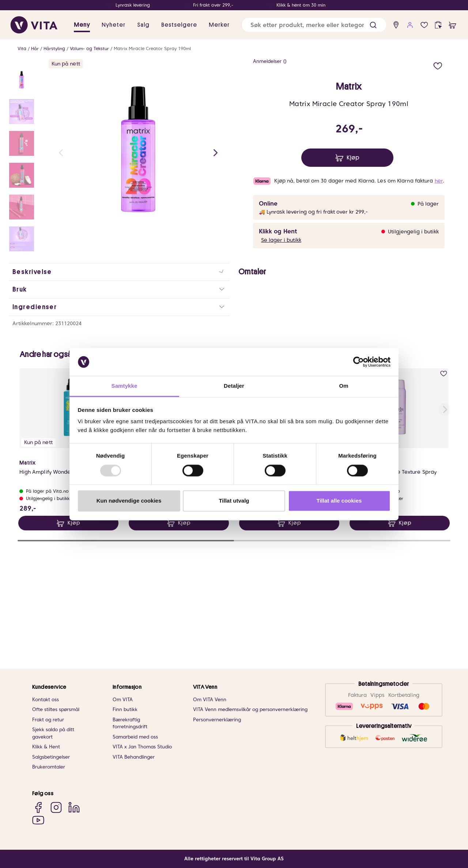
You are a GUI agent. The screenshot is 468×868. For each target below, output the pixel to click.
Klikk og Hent (278, 231)
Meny (82, 25)
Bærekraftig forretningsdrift (130, 723)
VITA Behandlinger (134, 757)
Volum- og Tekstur (89, 48)
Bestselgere (179, 25)
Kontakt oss (46, 700)
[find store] (396, 25)
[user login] (410, 25)
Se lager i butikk (281, 240)
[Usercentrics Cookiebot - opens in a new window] (358, 362)
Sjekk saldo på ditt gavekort (53, 733)
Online (268, 204)
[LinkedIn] (74, 807)
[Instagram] (56, 807)
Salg (143, 25)
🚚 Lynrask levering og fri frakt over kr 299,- (313, 212)
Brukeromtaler (49, 767)
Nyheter (114, 25)
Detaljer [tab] (234, 386)
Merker (219, 25)
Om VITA (123, 700)
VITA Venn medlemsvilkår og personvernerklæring (250, 709)
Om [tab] (344, 386)
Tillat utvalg (234, 501)
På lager (428, 204)
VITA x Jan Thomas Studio (142, 747)
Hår (35, 48)
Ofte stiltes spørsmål (56, 709)
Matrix (349, 87)
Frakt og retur (48, 720)
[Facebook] (38, 807)
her (439, 181)
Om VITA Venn (210, 700)
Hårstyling (54, 48)
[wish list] (424, 25)
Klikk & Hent (46, 747)
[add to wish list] (438, 65)
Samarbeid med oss (135, 737)
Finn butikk (125, 709)
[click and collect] (438, 25)
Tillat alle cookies (339, 501)
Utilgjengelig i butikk (413, 232)
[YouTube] (38, 820)
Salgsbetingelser (51, 757)
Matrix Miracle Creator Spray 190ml (152, 48)
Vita (22, 48)
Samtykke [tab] (124, 386)
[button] (373, 25)
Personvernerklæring (217, 720)
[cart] (452, 25)
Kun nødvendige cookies (129, 501)
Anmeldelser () (270, 61)
